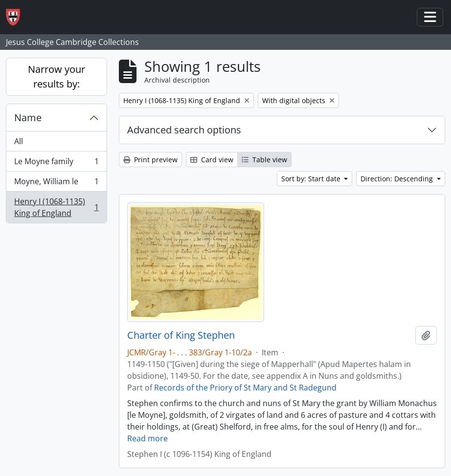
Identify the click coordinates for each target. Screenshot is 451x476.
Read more (147, 438)
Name (28, 118)
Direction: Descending (398, 179)
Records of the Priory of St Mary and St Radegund (245, 388)
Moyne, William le (56, 184)
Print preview (150, 160)
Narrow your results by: (56, 76)
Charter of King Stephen (181, 335)
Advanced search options (184, 130)
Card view (212, 160)
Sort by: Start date (312, 179)
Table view (264, 160)
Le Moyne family (56, 163)
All (19, 141)
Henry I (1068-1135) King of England (56, 207)
